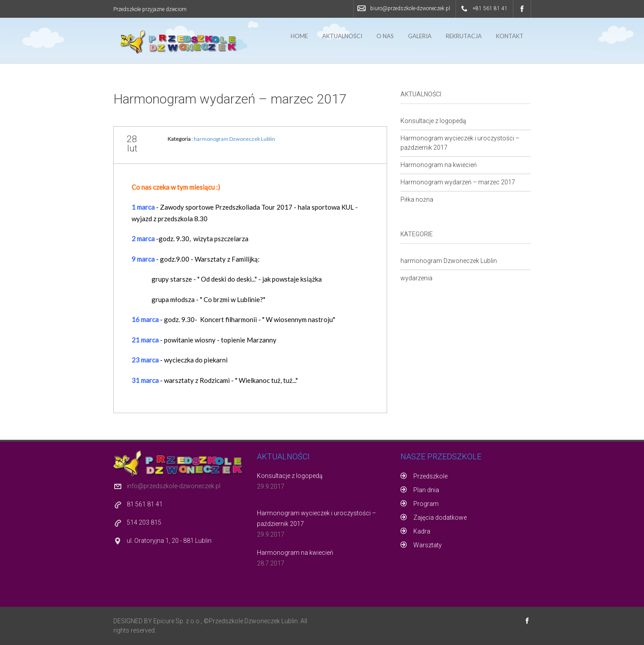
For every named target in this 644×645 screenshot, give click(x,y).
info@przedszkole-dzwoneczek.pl (174, 486)
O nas (385, 36)
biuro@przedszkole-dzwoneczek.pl (410, 8)
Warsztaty (428, 545)
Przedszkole (430, 476)
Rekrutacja (464, 36)
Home (299, 36)
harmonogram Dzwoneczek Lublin (234, 139)
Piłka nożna (417, 199)
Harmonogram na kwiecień (439, 165)
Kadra (422, 531)
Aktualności (342, 36)
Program (426, 504)
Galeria (420, 36)
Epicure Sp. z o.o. (177, 621)
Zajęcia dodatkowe (440, 518)
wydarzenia (416, 278)
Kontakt (510, 36)
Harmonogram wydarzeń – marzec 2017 (230, 99)
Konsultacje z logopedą (433, 121)
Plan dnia (426, 490)
